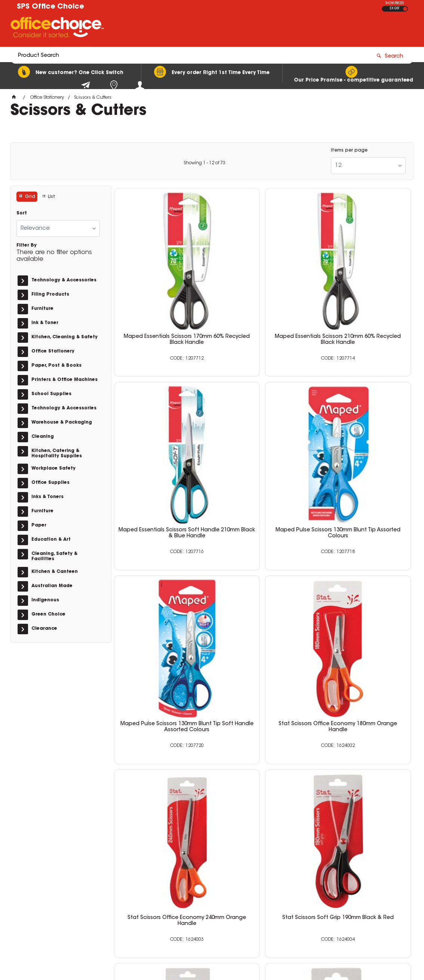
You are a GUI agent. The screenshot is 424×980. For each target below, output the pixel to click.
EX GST (395, 9)
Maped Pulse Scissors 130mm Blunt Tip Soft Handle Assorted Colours (262, 433)
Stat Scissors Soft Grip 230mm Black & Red (363, 573)
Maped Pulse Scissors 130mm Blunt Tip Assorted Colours (162, 430)
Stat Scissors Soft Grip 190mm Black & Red (262, 573)
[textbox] (168, 29)
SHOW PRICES (395, 3)
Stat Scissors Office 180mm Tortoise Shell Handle (262, 716)
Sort (22, 213)
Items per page (349, 150)
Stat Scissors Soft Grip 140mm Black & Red (162, 716)
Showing (205, 163)
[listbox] (368, 166)
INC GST (405, 9)
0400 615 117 (315, 873)
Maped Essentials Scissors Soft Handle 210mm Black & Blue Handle (363, 289)
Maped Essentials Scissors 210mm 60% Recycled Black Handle (262, 289)
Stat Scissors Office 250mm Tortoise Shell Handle (363, 716)
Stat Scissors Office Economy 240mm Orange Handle (162, 573)
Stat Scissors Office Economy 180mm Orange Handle (363, 430)
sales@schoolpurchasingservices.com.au (349, 879)
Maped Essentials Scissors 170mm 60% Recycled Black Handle (162, 289)
